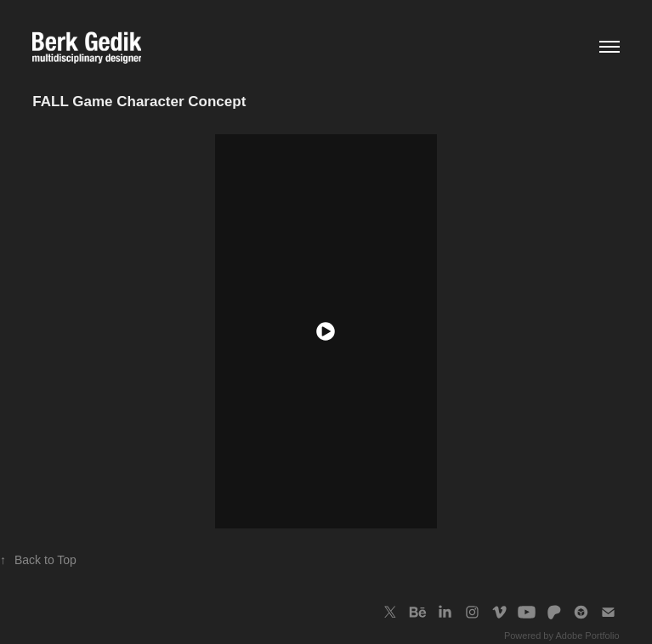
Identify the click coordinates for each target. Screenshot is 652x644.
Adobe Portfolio (587, 636)
